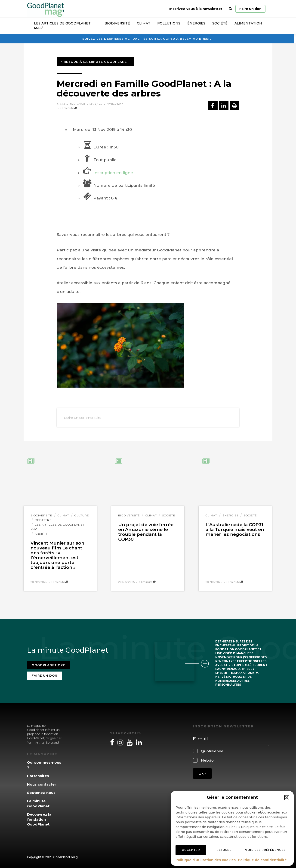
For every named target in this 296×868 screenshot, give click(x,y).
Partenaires (38, 776)
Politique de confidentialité (262, 860)
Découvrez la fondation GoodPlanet (39, 819)
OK (202, 774)
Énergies (196, 23)
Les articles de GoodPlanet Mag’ (62, 26)
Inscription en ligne (113, 173)
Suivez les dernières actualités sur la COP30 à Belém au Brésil (147, 39)
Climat (144, 23)
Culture (82, 515)
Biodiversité (117, 23)
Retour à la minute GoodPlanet (95, 62)
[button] (287, 798)
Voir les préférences (265, 850)
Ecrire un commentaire (83, 418)
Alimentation (248, 23)
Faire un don (250, 9)
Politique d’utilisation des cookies (206, 860)
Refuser (224, 850)
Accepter (191, 850)
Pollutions (169, 23)
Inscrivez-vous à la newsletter (196, 9)
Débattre (43, 520)
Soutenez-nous (41, 793)
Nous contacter (42, 784)
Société (220, 23)
